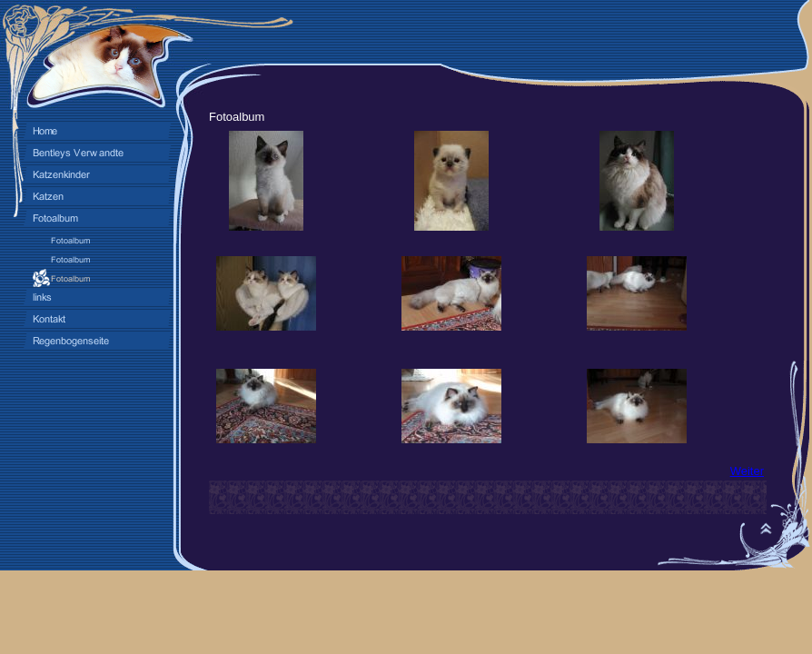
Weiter (747, 471)
